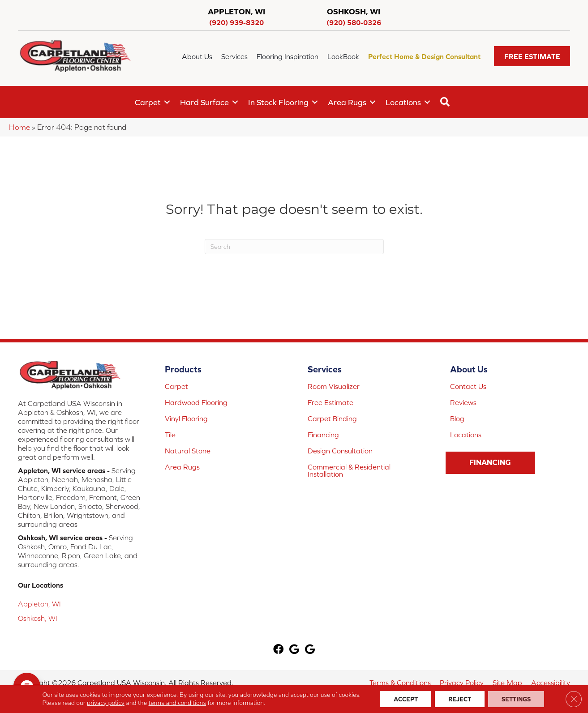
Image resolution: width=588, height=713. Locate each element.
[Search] (294, 247)
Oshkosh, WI (38, 618)
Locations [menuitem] (403, 102)
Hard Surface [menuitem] (204, 102)
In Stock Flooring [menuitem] (278, 102)
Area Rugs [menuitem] (347, 102)
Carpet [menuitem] (148, 102)
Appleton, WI (39, 604)
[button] (532, 56)
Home (19, 127)
